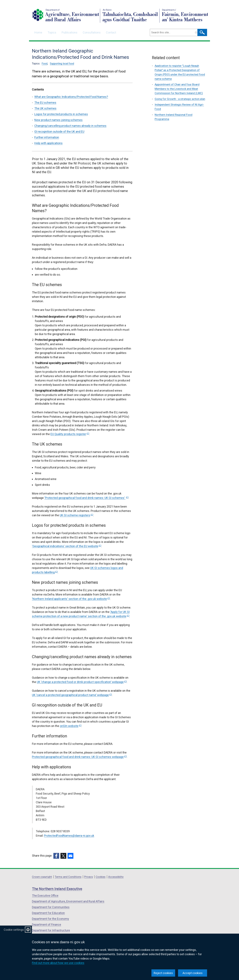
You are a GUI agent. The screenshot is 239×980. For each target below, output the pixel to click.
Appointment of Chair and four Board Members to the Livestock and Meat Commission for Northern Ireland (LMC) (179, 89)
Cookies (101, 877)
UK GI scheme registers (76, 515)
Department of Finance (47, 925)
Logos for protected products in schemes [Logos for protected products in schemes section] (61, 114)
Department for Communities (51, 907)
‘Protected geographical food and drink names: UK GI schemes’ (86, 498)
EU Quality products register (70, 434)
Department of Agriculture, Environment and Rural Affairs (68, 901)
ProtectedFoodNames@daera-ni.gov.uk (69, 836)
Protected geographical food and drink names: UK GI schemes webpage (79, 757)
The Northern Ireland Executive (57, 889)
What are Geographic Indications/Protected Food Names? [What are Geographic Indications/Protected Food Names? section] (71, 97)
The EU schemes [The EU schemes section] (45, 103)
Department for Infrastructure (51, 930)
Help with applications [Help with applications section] (48, 143)
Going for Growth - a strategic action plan (180, 99)
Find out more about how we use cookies (58, 963)
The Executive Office (45, 896)
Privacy (89, 877)
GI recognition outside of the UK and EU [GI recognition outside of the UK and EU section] (59, 132)
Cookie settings (14, 930)
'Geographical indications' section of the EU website (67, 546)
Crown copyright (42, 877)
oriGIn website (71, 726)
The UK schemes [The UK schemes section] (45, 108)
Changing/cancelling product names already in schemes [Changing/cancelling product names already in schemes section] (70, 126)
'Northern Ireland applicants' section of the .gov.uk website (71, 599)
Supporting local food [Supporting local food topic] (62, 64)
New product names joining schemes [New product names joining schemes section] (58, 120)
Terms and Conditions (68, 877)
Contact (111, 32)
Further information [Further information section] (47, 137)
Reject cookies (163, 973)
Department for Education (48, 913)
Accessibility (116, 877)
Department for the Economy (50, 919)
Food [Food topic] (45, 64)
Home (38, 32)
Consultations (92, 32)
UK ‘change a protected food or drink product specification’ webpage (82, 682)
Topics (52, 32)
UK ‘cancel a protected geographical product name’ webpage (72, 695)
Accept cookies (193, 973)
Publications (70, 32)
